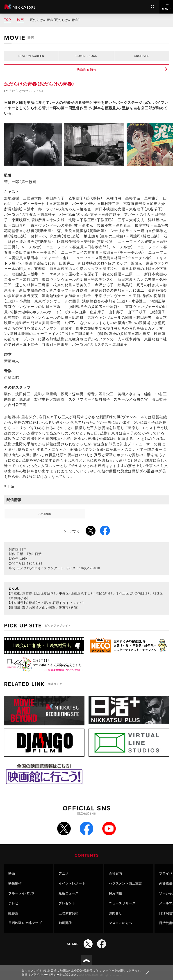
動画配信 (65, 923)
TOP (8, 20)
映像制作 (15, 883)
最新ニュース (69, 893)
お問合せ (115, 913)
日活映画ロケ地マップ (25, 923)
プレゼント (67, 903)
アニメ (64, 873)
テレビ (13, 903)
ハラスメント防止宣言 (125, 883)
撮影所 (13, 913)
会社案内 (115, 873)
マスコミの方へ (121, 923)
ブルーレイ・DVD (21, 893)
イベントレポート (72, 883)
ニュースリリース (122, 903)
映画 (20, 20)
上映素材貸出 (69, 913)
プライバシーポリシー (45, 975)
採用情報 (115, 893)
